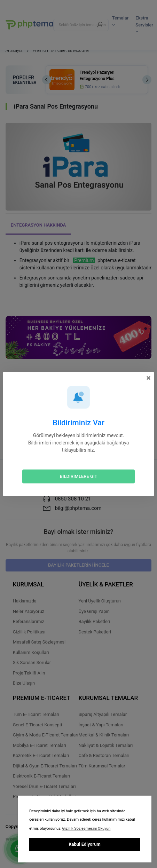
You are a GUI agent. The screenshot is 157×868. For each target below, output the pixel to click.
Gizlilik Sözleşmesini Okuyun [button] (87, 828)
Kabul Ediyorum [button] (85, 844)
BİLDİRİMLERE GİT (79, 476)
